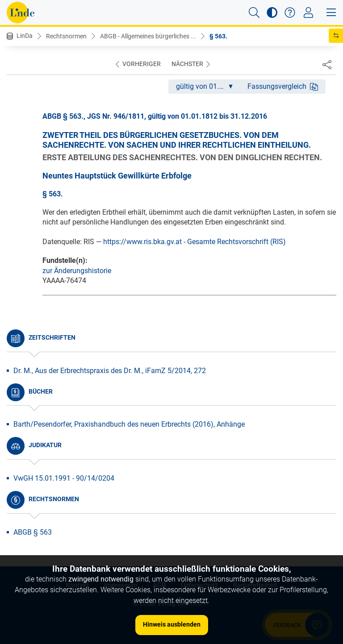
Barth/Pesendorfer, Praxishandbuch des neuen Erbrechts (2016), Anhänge (129, 424)
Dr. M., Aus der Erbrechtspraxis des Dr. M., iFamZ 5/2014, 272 (110, 371)
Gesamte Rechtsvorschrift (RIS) (236, 242)
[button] (254, 12)
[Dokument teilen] (327, 64)
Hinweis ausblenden (172, 624)
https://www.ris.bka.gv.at (142, 242)
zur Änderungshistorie (77, 271)
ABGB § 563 (33, 532)
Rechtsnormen (66, 36)
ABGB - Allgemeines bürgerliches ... (148, 36)
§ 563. (218, 36)
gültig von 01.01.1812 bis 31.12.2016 (208, 86)
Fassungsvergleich (283, 86)
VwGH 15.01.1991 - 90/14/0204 (64, 478)
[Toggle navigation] (308, 12)
